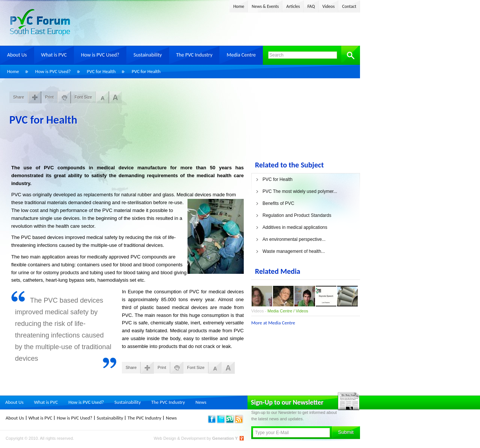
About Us (17, 55)
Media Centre (241, 55)
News (201, 402)
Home (239, 6)
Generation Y (225, 438)
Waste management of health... (294, 251)
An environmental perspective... (294, 239)
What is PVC (54, 55)
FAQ (311, 6)
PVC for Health (101, 71)
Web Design (166, 438)
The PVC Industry (194, 55)
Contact (349, 6)
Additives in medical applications (295, 227)
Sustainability (148, 55)
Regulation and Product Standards (297, 215)
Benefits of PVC (278, 203)
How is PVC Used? (100, 55)
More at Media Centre (273, 323)
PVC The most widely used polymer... (300, 191)
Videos (329, 6)
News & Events (265, 6)
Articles (293, 6)
